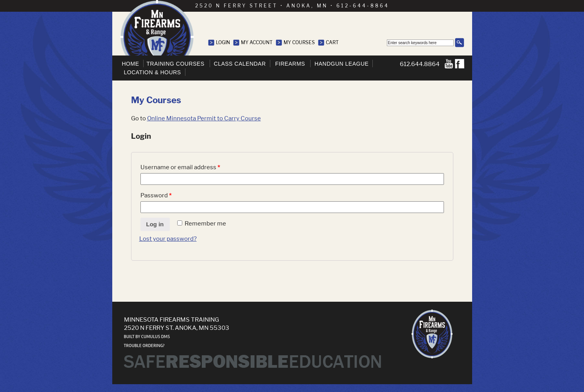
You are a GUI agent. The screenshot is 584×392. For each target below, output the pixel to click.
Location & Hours (153, 72)
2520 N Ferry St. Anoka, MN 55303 (177, 328)
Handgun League (341, 64)
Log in (155, 224)
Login (223, 42)
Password (156, 195)
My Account (257, 42)
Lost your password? (168, 239)
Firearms (290, 64)
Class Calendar (240, 64)
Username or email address (180, 167)
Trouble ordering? (144, 346)
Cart (332, 42)
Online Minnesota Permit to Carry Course (204, 118)
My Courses (299, 42)
